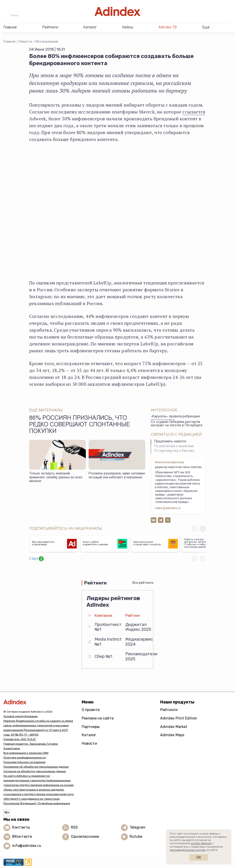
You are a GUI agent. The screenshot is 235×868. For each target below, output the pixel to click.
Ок (199, 857)
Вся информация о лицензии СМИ (26, 753)
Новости (25, 42)
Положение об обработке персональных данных (36, 767)
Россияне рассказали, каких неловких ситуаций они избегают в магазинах (117, 476)
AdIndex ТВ (168, 27)
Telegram (138, 827)
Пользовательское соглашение (24, 762)
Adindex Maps (172, 735)
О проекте (91, 710)
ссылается (194, 112)
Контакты (21, 827)
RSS (74, 827)
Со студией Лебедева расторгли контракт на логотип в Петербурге (177, 424)
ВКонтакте (22, 836)
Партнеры (91, 727)
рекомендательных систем (187, 850)
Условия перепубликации (21, 716)
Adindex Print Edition (179, 718)
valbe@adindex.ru (168, 508)
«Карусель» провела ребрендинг (176, 417)
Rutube (136, 836)
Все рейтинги (143, 583)
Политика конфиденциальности (25, 758)
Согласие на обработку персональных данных (35, 771)
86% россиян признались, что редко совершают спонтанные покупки (80, 425)
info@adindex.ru (27, 846)
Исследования (47, 42)
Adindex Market (174, 727)
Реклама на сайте (98, 718)
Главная (9, 42)
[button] (203, 529)
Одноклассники (85, 836)
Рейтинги (169, 710)
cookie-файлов (201, 843)
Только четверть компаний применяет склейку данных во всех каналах (56, 478)
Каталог (89, 735)
